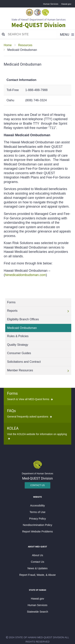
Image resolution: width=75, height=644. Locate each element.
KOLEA (13, 428)
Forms (12, 393)
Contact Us (37, 485)
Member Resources (20, 370)
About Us (37, 555)
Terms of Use (37, 512)
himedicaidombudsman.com (25, 275)
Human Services (51, 4)
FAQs (11, 411)
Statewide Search (37, 612)
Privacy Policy (38, 519)
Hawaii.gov (66, 4)
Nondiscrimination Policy (37, 525)
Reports (12, 311)
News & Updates (37, 568)
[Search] (3, 34)
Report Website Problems (38, 531)
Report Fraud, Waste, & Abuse (37, 575)
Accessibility (37, 506)
